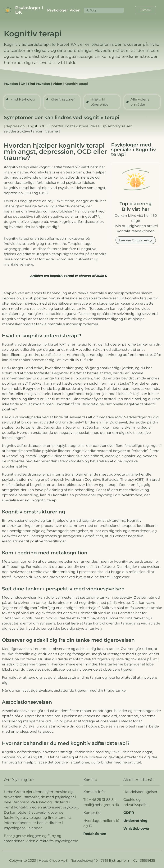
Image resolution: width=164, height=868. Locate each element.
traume (52, 131)
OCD (44, 126)
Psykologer (58, 10)
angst (32, 126)
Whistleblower (137, 829)
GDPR (129, 813)
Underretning (135, 821)
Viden (75, 10)
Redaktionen (95, 834)
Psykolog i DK (15, 84)
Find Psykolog (39, 84)
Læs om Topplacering (136, 240)
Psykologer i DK (29, 10)
